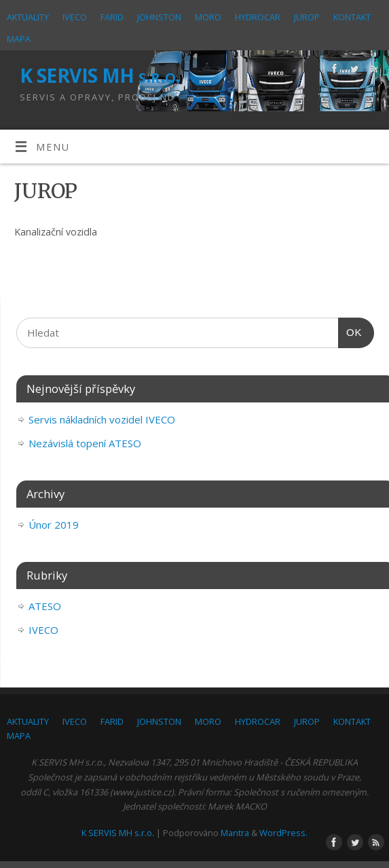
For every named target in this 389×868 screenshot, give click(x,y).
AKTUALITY (28, 17)
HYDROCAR (258, 17)
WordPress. (283, 833)
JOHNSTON (159, 17)
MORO (208, 17)
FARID (112, 17)
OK (350, 333)
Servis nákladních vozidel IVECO (102, 419)
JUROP (307, 17)
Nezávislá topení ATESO (85, 443)
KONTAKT (352, 17)
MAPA (19, 39)
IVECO (75, 17)
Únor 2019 (54, 525)
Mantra (235, 833)
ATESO (45, 606)
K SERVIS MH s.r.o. (100, 76)
